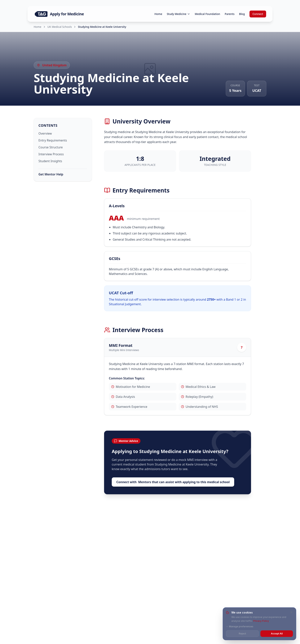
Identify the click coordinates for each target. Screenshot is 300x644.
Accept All (277, 634)
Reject (242, 634)
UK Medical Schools (60, 27)
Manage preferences (240, 626)
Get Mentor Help (51, 174)
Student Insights (50, 161)
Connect (258, 14)
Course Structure (51, 147)
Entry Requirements (53, 140)
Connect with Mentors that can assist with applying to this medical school (173, 482)
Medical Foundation (207, 14)
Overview (45, 133)
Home (158, 14)
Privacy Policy (261, 621)
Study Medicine (179, 14)
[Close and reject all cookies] (291, 612)
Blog (242, 14)
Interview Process (51, 154)
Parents (229, 14)
